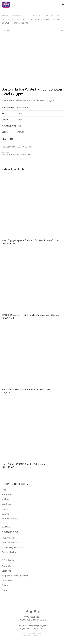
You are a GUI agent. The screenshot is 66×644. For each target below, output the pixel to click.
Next (62, 30)
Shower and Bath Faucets (23, 154)
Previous (6, 30)
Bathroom (19, 16)
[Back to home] (6, 5)
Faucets (36, 16)
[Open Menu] (63, 5)
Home (5, 16)
